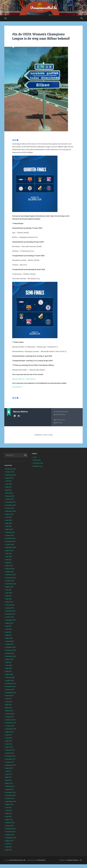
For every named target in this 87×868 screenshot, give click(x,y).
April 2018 (9, 748)
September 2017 (11, 769)
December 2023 (11, 543)
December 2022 (11, 579)
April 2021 (9, 640)
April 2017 (9, 784)
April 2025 (9, 495)
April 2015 (9, 853)
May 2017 (9, 781)
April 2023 (9, 567)
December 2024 (11, 507)
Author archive (15, 421)
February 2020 (10, 682)
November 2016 (11, 799)
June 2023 (9, 561)
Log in (35, 462)
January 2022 (10, 612)
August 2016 (10, 808)
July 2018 (9, 739)
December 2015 (11, 832)
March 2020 (10, 679)
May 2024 (9, 528)
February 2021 (10, 646)
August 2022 (10, 591)
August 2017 (10, 772)
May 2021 (9, 637)
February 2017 (10, 790)
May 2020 (9, 673)
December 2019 (11, 688)
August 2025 (10, 483)
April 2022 (9, 603)
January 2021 (10, 649)
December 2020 (11, 652)
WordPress (41, 864)
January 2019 (10, 721)
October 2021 (10, 621)
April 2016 (9, 820)
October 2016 (10, 802)
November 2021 (11, 618)
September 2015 (11, 841)
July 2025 (9, 486)
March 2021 (10, 643)
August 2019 (10, 700)
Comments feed (38, 468)
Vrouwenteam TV (18, 392)
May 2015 (9, 850)
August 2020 (10, 664)
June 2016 (9, 814)
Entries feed (37, 465)
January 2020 (10, 685)
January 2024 (10, 540)
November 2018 (11, 727)
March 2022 (10, 606)
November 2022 (11, 582)
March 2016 (10, 823)
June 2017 (9, 778)
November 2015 (11, 835)
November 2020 (11, 655)
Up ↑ (81, 864)
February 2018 (10, 754)
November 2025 (11, 474)
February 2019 (10, 718)
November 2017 (11, 763)
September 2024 (11, 516)
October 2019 (10, 694)
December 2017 (11, 760)
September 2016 (11, 805)
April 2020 (9, 676)
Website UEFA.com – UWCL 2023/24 (25, 384)
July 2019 (9, 703)
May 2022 (9, 600)
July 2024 (9, 522)
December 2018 (11, 724)
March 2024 (10, 534)
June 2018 (9, 742)
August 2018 (10, 736)
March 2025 (10, 498)
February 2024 (10, 537)
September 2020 (11, 661)
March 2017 (10, 787)
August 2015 (10, 844)
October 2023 (10, 549)
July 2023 (9, 558)
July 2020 (9, 667)
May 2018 (9, 745)
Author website (19, 421)
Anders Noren (72, 864)
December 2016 (11, 796)
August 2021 (10, 627)
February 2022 (10, 609)
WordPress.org (38, 471)
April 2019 (9, 712)
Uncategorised (61, 419)
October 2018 (10, 730)
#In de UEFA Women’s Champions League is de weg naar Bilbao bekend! (41, 39)
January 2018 (10, 757)
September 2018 (11, 733)
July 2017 (9, 775)
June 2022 (9, 597)
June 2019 (9, 706)
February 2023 (10, 573)
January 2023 (10, 576)
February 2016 (10, 826)
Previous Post (61, 425)
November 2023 (11, 546)
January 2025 (10, 504)
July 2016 (9, 811)
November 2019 (11, 691)
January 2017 (10, 793)
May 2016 (9, 817)
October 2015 (10, 838)
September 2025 (11, 480)
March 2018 (10, 751)
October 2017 (10, 766)
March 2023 (10, 570)
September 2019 (11, 697)
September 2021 (11, 624)
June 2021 (9, 633)
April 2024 (9, 531)
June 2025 (9, 489)
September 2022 (11, 588)
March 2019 (10, 715)
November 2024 (11, 510)
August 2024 (10, 519)
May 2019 (9, 709)
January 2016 (10, 829)
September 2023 (11, 552)
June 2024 (9, 525)
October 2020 (10, 658)
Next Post (59, 428)
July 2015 (9, 847)
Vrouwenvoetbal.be (44, 8)
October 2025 (10, 477)
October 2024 (10, 513)
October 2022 (10, 585)
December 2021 (11, 615)
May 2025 (9, 492)
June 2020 (9, 670)
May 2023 (9, 564)
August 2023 (10, 555)
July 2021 (9, 630)
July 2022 (9, 594)
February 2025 (10, 501)
